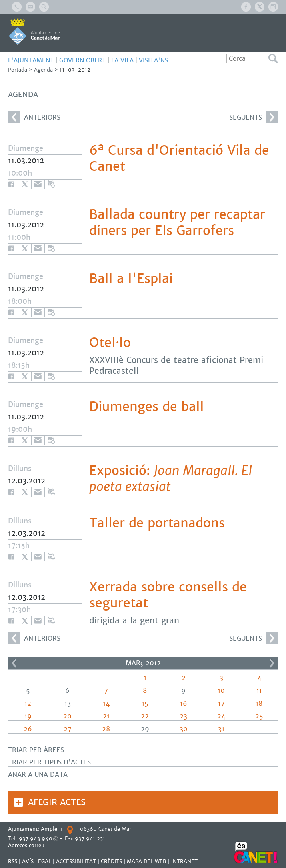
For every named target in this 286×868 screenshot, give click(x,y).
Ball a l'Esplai (131, 279)
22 (145, 716)
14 (106, 703)
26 (28, 729)
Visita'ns (153, 60)
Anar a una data (38, 775)
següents (254, 117)
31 (221, 729)
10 (221, 691)
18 (259, 703)
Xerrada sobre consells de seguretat (168, 595)
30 (184, 729)
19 (28, 716)
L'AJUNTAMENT (31, 60)
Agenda (43, 70)
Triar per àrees (36, 750)
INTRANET (184, 861)
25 (259, 716)
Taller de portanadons (157, 523)
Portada (18, 70)
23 (183, 716)
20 (67, 716)
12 (28, 703)
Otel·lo (110, 343)
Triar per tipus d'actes (49, 762)
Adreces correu (27, 845)
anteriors (34, 117)
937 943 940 (36, 839)
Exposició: (171, 479)
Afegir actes (57, 802)
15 (145, 703)
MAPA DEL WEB (147, 861)
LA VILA (122, 60)
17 (221, 703)
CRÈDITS (111, 861)
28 (106, 729)
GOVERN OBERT (83, 60)
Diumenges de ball (147, 407)
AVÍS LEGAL (37, 861)
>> (272, 663)
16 (184, 703)
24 (221, 716)
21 (106, 716)
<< (14, 663)
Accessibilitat (76, 861)
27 (68, 729)
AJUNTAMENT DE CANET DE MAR (34, 32)
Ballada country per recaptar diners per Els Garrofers (177, 223)
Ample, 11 (53, 829)
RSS (13, 861)
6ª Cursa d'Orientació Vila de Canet (179, 158)
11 (259, 691)
